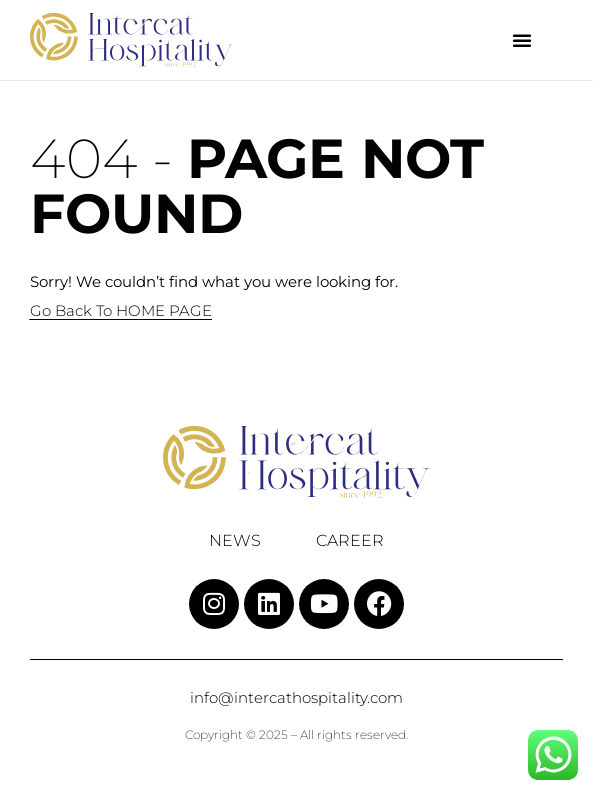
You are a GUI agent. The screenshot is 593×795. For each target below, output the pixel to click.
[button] (522, 40)
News (235, 541)
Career (350, 541)
